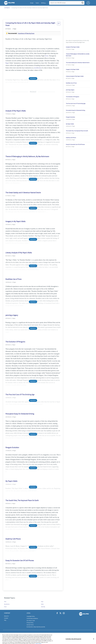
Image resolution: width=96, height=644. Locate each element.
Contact (6, 618)
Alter (5, 602)
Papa (7, 63)
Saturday (43, 607)
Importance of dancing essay (26, 33)
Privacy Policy (30, 623)
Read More (33, 143)
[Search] (82, 3)
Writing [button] (43, 3)
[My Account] (89, 3)
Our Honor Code (31, 620)
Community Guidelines (32, 618)
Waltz (42, 604)
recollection (38, 68)
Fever (46, 56)
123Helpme (7, 8)
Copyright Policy (31, 616)
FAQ (5, 620)
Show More (33, 78)
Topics (37, 3)
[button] (59, 24)
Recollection (7, 604)
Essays (32, 3)
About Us (6, 616)
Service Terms (30, 625)
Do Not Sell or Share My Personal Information (38, 627)
